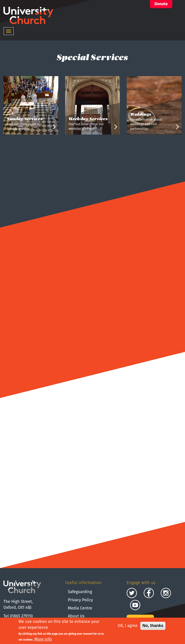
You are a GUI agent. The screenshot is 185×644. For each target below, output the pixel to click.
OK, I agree (127, 626)
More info (43, 640)
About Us (76, 616)
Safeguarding (80, 592)
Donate (161, 4)
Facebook (149, 593)
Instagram (166, 593)
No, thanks (153, 626)
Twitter (132, 593)
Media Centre (80, 608)
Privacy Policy (80, 600)
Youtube (135, 605)
